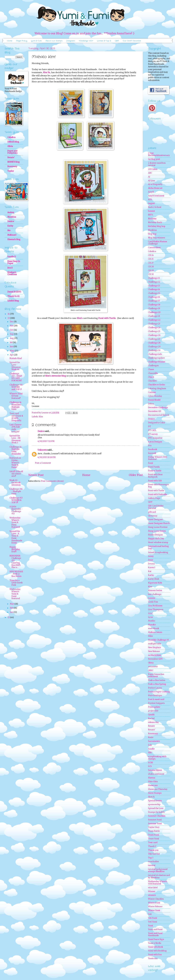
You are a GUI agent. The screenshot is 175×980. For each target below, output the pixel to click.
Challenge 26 (154, 335)
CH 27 (151, 263)
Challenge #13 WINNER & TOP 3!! (16, 500)
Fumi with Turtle (107, 318)
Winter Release (155, 907)
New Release (154, 651)
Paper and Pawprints (12, 152)
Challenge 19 (154, 309)
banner (152, 211)
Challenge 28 (154, 343)
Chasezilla (153, 373)
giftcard (152, 512)
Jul (11, 342)
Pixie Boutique (155, 696)
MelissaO (12, 235)
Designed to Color (157, 423)
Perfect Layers (155, 688)
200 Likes (153, 169)
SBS (150, 753)
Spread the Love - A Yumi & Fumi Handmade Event (16, 537)
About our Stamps (54, 41)
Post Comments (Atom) (52, 481)
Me (9, 230)
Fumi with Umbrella (157, 494)
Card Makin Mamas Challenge (158, 243)
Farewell (152, 453)
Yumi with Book (156, 947)
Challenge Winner (157, 362)
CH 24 (151, 255)
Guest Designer (155, 520)
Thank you (153, 850)
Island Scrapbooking (158, 552)
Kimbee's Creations (12, 273)
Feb (12, 608)
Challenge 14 (154, 289)
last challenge (155, 594)
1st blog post (154, 159)
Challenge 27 (154, 339)
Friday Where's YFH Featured (157, 458)
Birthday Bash (155, 222)
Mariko (152, 621)
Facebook (153, 449)
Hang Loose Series (157, 531)
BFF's (151, 215)
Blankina (12, 217)
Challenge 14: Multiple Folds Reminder (16, 450)
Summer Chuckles (157, 816)
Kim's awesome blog (56, 376)
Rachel (151, 718)
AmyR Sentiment (156, 196)
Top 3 (151, 858)
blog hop (152, 234)
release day (153, 722)
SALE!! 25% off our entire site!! (16, 474)
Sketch (151, 797)
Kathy (10, 226)
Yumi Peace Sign (156, 939)
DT (149, 427)
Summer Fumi (155, 820)
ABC (150, 173)
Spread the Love (156, 808)
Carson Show (154, 248)
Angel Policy (22, 41)
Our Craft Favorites (132, 41)
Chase (151, 369)
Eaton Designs (155, 442)
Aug (12, 338)
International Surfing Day (158, 547)
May (12, 351)
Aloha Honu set (155, 188)
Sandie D (12, 257)
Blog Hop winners (157, 238)
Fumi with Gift (155, 481)
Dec (12, 322)
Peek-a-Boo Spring (157, 684)
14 (9, 314)
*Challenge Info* (86, 41)
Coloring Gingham (157, 389)
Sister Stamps (155, 793)
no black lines (155, 655)
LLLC (150, 613)
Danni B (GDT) (14, 292)
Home (10, 41)
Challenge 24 (154, 328)
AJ (149, 177)
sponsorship (154, 804)
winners (152, 895)
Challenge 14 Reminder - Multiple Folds (16, 406)
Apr (12, 355)
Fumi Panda (154, 467)
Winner (152, 891)
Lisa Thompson (156, 610)
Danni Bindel (154, 400)
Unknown (42, 450)
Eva (150, 446)
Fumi (151, 463)
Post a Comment (43, 463)
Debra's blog (13, 142)
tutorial (152, 865)
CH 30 (151, 274)
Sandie (151, 749)
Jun (12, 347)
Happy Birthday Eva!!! (15, 549)
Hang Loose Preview (158, 527)
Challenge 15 (154, 293)
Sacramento (154, 741)
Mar (12, 604)
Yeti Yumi (153, 922)
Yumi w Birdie (155, 943)
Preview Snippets (156, 703)
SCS (150, 766)
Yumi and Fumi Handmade (155, 934)
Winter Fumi (154, 903)
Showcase (153, 785)
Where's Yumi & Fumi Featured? (16, 396)
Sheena (152, 778)
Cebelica (11, 137)
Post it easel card (156, 699)
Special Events (155, 801)
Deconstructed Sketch (159, 415)
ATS (150, 200)
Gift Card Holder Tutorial (156, 507)
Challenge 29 (154, 347)
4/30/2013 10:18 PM (47, 457)
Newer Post (36, 475)
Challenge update (156, 358)
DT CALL (152, 430)
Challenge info (155, 354)
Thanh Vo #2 (13, 296)
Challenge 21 (154, 316)
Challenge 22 (154, 320)
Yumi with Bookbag (157, 951)
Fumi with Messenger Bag (158, 486)
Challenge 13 (154, 286)
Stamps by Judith (156, 812)
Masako (152, 625)
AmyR (151, 192)
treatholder (153, 862)
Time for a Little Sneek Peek (16, 583)
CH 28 (151, 267)
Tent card (153, 843)
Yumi (151, 926)
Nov (12, 326)
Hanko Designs (155, 535)
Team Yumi (154, 839)
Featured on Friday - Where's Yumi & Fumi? (15, 463)
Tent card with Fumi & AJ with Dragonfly (16, 417)
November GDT (155, 659)
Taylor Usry (154, 827)
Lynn (150, 617)
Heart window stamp (158, 542)
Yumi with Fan (155, 955)
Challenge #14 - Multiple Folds (16, 491)
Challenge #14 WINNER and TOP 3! (16, 387)
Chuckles (152, 381)
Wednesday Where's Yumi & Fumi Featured (15, 522)
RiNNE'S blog (13, 162)
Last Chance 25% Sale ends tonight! (15, 428)
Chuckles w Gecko (157, 385)
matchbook (154, 628)
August (151, 203)
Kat (150, 571)
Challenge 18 (154, 305)
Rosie (151, 737)
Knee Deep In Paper (14, 262)
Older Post (136, 475)
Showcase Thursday (158, 789)
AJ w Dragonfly (155, 184)
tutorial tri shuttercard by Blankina (159, 876)
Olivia (10, 146)
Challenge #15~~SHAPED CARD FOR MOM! (16, 377)
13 (9, 318)
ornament (153, 667)
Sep (12, 334)
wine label (153, 888)
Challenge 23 (154, 324)
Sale (150, 745)
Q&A (117, 41)
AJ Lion (151, 181)
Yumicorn (153, 958)
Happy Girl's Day (156, 539)
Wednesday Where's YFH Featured (158, 883)
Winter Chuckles (156, 899)
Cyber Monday (155, 396)
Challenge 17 (154, 301)
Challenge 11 (154, 278)
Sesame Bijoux (155, 770)
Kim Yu (47, 72)
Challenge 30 (154, 350)
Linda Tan (153, 602)
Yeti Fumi (153, 918)
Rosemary (12, 166)
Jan (12, 612)
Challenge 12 (154, 282)
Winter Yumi (154, 910)
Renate (151, 726)
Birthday (152, 219)
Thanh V (152, 846)
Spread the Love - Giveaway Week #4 (15, 366)
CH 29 (151, 270)
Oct (12, 330)
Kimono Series (155, 590)
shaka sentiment (156, 774)
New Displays (154, 648)
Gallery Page (154, 498)
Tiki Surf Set (154, 854)
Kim (41, 417)
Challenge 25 (154, 331)
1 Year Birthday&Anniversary (159, 154)
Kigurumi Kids (155, 583)
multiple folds (155, 644)
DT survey (153, 434)
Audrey (11, 212)
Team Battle (154, 831)
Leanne (152, 598)
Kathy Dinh (154, 579)
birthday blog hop (157, 226)
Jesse (151, 560)
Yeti (150, 914)
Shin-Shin (153, 782)
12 (9, 617)
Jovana (151, 564)
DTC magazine (155, 438)
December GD (155, 411)
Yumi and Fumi (155, 929)
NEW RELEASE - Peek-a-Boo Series (16, 574)
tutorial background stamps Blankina (158, 870)
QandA (151, 715)
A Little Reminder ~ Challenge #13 (16, 510)
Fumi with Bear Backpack (155, 476)
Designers (71, 41)
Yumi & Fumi (36, 41)
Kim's (80, 318)
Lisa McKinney (155, 606)
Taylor (11, 171)
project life (153, 711)
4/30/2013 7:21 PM (46, 441)
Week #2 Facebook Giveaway (15, 483)
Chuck (151, 377)
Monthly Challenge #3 (158, 640)
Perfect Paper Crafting (159, 692)
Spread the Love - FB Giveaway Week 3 (15, 439)
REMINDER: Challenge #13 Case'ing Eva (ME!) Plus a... (15, 562)
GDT (150, 502)
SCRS (151, 763)
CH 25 (151, 259)
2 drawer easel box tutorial (157, 164)
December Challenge (158, 408)
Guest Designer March (159, 523)
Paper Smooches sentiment (156, 675)
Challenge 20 (154, 312)
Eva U (10, 268)
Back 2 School (155, 207)
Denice (41, 431)
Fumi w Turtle (155, 471)
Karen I (152, 568)
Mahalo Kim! (16, 358)
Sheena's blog (14, 239)
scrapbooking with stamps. (157, 758)
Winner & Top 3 (104, 41)
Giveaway (153, 516)
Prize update (154, 707)
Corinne (152, 392)
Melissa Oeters (155, 632)
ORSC (151, 670)
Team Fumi (154, 835)
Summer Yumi (155, 824)
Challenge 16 (154, 297)
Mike (150, 636)
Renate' (11, 157)
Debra (151, 404)
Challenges (153, 366)
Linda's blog (13, 301)
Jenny (151, 556)
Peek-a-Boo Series (157, 680)
